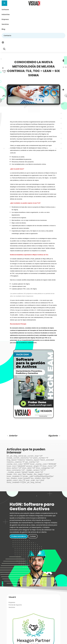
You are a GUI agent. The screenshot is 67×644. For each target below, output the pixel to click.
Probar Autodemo (19, 536)
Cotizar (33, 536)
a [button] (4, 3)
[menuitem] (33, 10)
